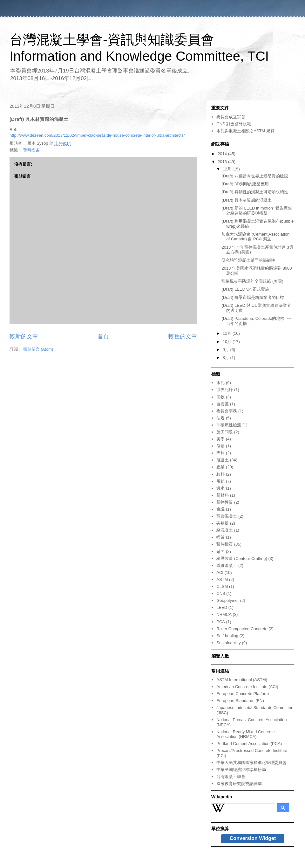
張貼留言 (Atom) (38, 349)
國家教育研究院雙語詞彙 (239, 784)
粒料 (220, 474)
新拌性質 (225, 502)
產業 (220, 467)
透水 (220, 488)
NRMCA (224, 614)
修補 (220, 446)
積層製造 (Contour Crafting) (242, 558)
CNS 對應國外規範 (234, 124)
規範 (220, 481)
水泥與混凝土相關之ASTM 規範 (245, 131)
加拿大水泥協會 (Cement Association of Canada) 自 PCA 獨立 (255, 237)
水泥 (220, 383)
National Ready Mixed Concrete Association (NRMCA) (246, 734)
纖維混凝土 (227, 565)
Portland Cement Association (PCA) (249, 744)
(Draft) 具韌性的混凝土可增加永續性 (255, 192)
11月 (228, 333)
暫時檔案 (31, 150)
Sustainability (229, 643)
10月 (228, 342)
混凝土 (223, 460)
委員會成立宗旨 (231, 117)
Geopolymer (228, 600)
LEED (222, 607)
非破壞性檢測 (229, 425)
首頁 (103, 336)
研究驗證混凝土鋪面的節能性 (248, 260)
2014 (223, 154)
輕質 (220, 537)
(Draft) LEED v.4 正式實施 (245, 289)
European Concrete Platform (243, 694)
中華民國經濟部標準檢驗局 (241, 770)
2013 (223, 162)
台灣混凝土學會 (231, 777)
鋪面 (220, 551)
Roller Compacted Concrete (242, 629)
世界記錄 (225, 390)
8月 (227, 358)
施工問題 (225, 432)
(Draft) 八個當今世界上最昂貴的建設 (255, 176)
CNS (221, 593)
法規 (220, 418)
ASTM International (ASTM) (242, 680)
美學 (220, 439)
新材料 (223, 495)
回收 (220, 397)
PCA (221, 622)
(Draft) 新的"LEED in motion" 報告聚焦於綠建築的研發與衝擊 (257, 211)
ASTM (222, 579)
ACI (220, 572)
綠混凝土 (225, 530)
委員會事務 (227, 411)
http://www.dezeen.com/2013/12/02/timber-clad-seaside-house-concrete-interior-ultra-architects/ (97, 135)
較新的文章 (24, 336)
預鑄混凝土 (227, 516)
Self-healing (227, 636)
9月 (227, 350)
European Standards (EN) (240, 701)
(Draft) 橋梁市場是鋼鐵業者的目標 (253, 297)
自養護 (223, 404)
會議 (220, 509)
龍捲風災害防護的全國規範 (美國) (252, 281)
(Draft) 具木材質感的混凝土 (246, 200)
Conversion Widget (253, 838)
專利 (220, 453)
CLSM (222, 586)
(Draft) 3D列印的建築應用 (245, 184)
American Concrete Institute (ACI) (247, 687)
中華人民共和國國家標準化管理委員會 (251, 763)
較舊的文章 (183, 336)
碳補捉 (223, 523)
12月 (228, 169)
